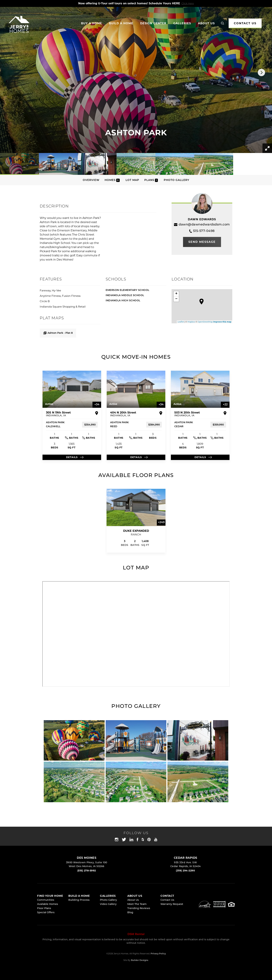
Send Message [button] (202, 242)
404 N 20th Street (123, 414)
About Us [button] (206, 23)
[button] (223, 23)
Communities (46, 900)
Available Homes (48, 904)
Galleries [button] (182, 23)
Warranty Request (172, 904)
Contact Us (167, 900)
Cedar (179, 427)
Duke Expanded (136, 531)
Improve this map (222, 322)
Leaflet (181, 322)
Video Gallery (108, 904)
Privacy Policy (158, 954)
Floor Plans (44, 908)
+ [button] (176, 294)
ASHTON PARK (55, 423)
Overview (91, 180)
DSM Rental (136, 934)
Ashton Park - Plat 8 (58, 333)
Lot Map (132, 180)
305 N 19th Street (58, 414)
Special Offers (46, 913)
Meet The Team (137, 904)
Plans (151, 180)
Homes (112, 180)
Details (72, 457)
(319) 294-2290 (185, 871)
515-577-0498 (202, 231)
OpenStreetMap (205, 322)
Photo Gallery (177, 180)
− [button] (176, 299)
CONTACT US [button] (245, 23)
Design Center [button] (153, 23)
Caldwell (53, 427)
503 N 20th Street (187, 414)
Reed (114, 427)
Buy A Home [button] (92, 23)
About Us (133, 900)
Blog (130, 913)
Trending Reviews (139, 908)
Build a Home (121, 23)
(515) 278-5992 (87, 871)
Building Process (79, 900)
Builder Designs (140, 960)
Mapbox (191, 322)
